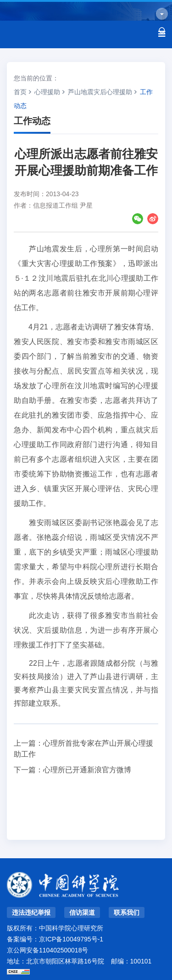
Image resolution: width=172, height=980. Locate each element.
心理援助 (47, 92)
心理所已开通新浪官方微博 (87, 770)
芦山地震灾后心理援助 (100, 92)
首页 (20, 92)
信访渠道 (82, 912)
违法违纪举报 (31, 912)
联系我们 (127, 912)
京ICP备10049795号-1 (71, 939)
